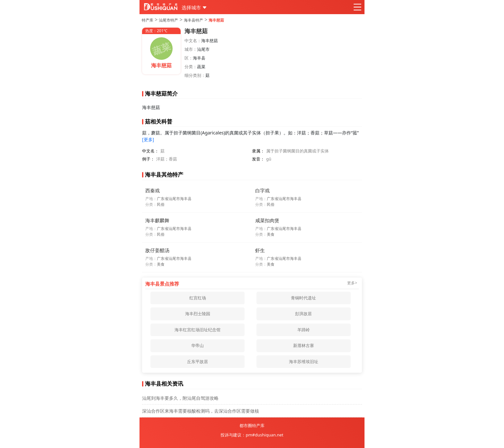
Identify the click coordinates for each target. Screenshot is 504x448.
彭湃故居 (303, 314)
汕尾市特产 (168, 20)
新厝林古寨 (304, 345)
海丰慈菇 (216, 20)
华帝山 (198, 345)
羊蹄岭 (304, 330)
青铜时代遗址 (303, 298)
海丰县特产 (194, 20)
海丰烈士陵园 (198, 314)
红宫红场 (198, 298)
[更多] (148, 139)
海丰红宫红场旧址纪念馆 (198, 330)
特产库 (148, 20)
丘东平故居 (198, 361)
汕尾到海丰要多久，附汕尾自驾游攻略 (180, 398)
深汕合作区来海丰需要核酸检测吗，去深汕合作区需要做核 (201, 411)
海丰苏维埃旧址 (304, 361)
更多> (352, 283)
